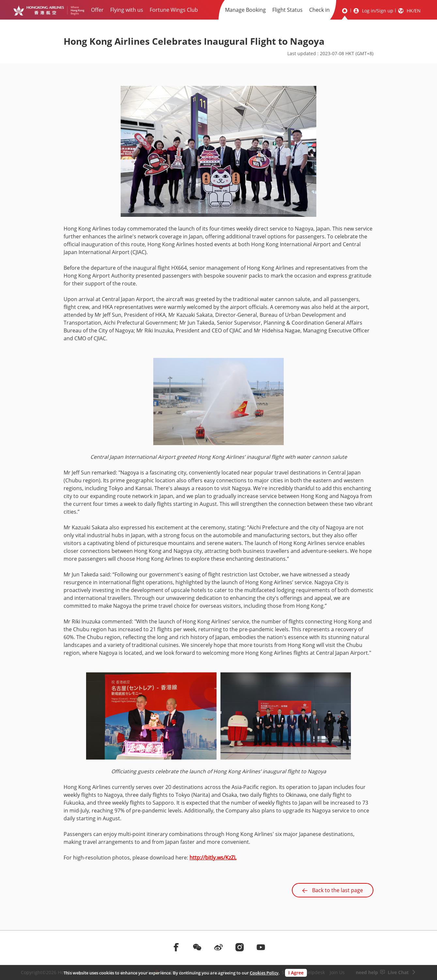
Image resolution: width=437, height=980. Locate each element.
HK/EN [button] (414, 11)
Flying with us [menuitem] (127, 10)
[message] (345, 11)
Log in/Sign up (378, 11)
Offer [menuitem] (97, 10)
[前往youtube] (261, 947)
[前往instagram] (240, 947)
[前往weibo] (218, 947)
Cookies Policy (264, 973)
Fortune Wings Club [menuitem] (174, 10)
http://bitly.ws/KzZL (213, 858)
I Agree (296, 973)
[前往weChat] (197, 947)
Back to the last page (333, 890)
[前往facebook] (176, 947)
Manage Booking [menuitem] (245, 10)
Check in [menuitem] (319, 10)
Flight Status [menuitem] (287, 10)
